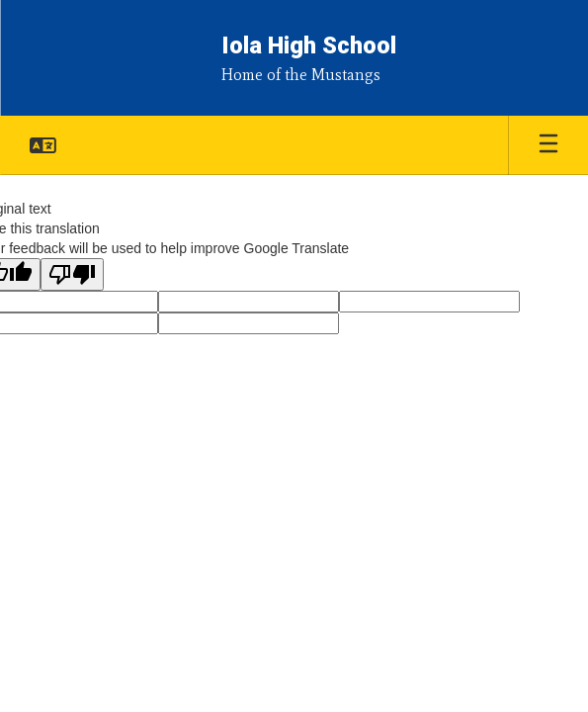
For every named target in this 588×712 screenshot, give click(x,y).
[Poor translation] (72, 274)
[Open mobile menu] (548, 145)
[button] (43, 145)
